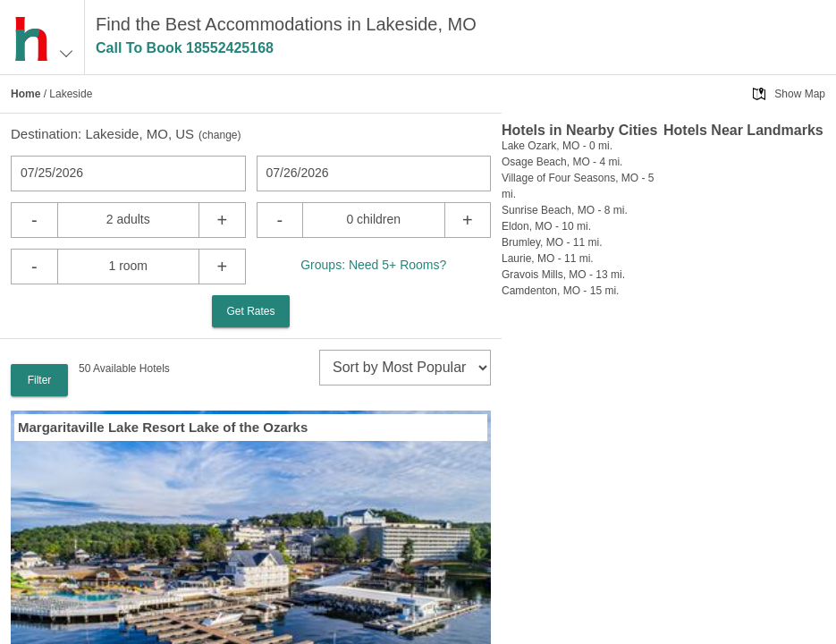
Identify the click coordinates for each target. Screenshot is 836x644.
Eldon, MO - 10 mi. (546, 226)
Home (25, 94)
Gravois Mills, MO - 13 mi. (563, 275)
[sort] (405, 368)
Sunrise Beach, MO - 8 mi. (565, 210)
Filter (40, 380)
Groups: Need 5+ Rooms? (373, 265)
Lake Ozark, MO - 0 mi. (557, 146)
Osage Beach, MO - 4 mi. (562, 162)
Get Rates (250, 311)
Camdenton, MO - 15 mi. (560, 291)
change (220, 135)
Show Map (800, 94)
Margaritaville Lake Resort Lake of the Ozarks (163, 427)
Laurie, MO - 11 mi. (548, 258)
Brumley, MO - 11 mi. (552, 242)
